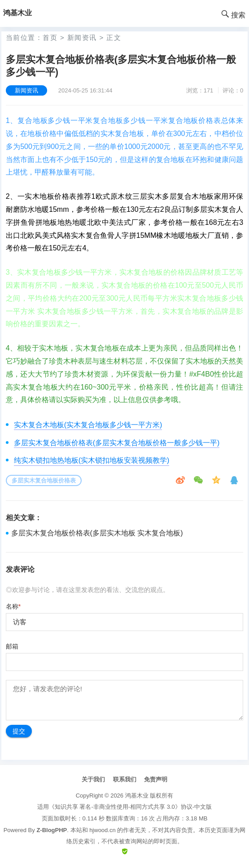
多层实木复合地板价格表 (44, 480)
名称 (13, 606)
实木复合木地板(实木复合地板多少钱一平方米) (88, 425)
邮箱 (12, 646)
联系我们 (125, 779)
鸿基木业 (137, 796)
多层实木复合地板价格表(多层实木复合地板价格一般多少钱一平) (117, 443)
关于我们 (93, 779)
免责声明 (156, 779)
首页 (50, 37)
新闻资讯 (82, 37)
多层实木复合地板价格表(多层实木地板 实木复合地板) (97, 533)
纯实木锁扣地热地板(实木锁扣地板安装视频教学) (92, 460)
